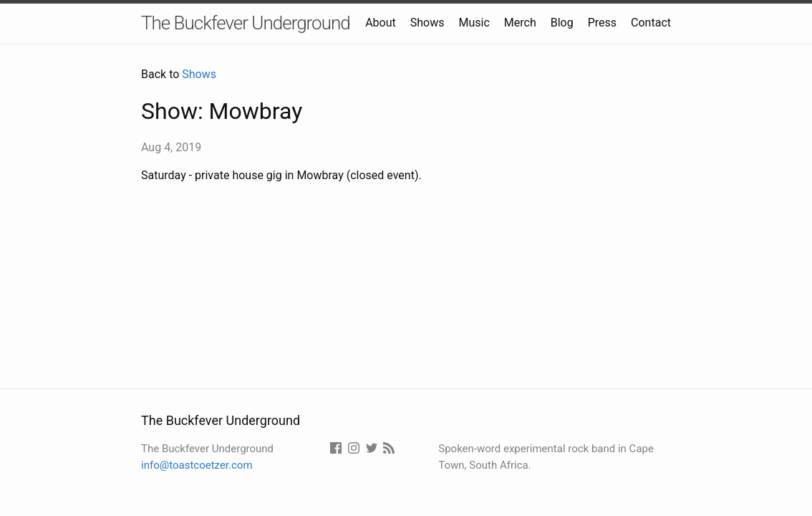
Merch (520, 23)
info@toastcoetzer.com (197, 465)
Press (602, 23)
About (381, 23)
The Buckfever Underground (246, 23)
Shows (427, 23)
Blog (562, 23)
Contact (651, 23)
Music (474, 23)
